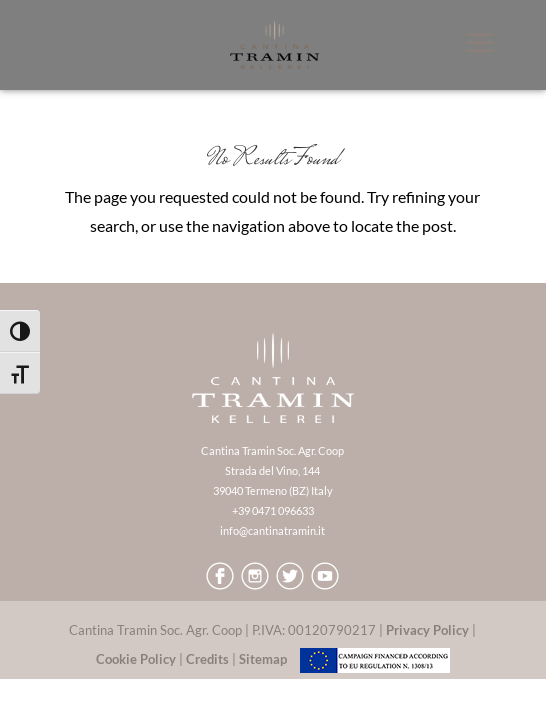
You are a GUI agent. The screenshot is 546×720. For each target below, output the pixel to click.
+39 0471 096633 (273, 510)
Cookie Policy (136, 659)
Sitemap (263, 659)
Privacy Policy (427, 630)
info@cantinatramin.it (272, 530)
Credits (207, 659)
